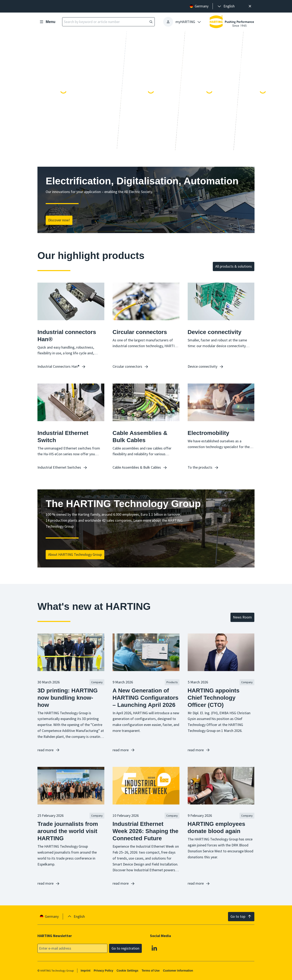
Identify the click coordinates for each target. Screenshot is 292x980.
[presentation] (226, 6)
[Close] (250, 6)
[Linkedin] (155, 948)
